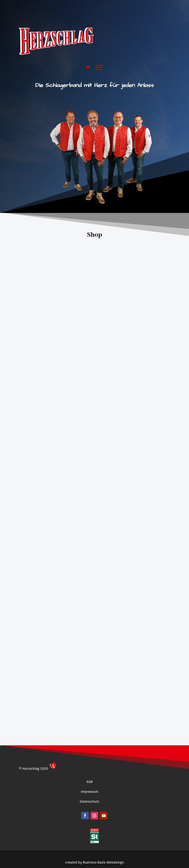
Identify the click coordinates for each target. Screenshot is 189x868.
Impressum (89, 792)
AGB (89, 782)
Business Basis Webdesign (103, 848)
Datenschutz (90, 801)
